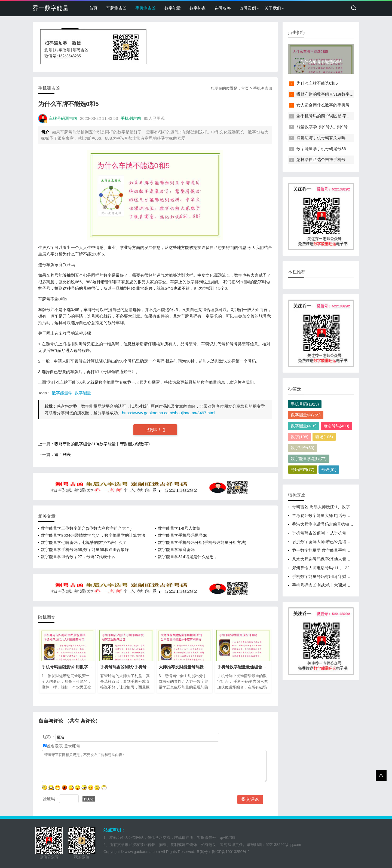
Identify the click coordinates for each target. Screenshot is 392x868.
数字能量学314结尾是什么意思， (188, 557)
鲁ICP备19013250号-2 (231, 852)
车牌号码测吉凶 (63, 118)
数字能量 (173, 8)
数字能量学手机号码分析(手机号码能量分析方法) (202, 542)
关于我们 (273, 8)
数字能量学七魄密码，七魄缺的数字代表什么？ (84, 542)
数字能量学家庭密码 (176, 549)
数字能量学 (62, 393)
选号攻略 (223, 8)
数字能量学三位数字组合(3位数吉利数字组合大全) (86, 528)
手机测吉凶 (146, 8)
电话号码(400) (336, 426)
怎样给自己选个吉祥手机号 (321, 159)
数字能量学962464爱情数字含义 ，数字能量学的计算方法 (93, 535)
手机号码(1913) (305, 404)
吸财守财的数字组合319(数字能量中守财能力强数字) (102, 444)
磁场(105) (324, 437)
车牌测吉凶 (116, 8)
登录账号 (72, 746)
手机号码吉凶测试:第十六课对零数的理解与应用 (336, 585)
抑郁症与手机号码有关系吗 (321, 138)
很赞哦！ (154, 430)
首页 (93, 8)
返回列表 (63, 454)
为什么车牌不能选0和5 (317, 83)
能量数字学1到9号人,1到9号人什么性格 (332, 127)
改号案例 (248, 8)
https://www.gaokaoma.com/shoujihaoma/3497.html (169, 413)
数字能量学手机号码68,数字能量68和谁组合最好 (85, 549)
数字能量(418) (304, 426)
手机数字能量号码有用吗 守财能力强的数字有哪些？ (340, 576)
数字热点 (198, 8)
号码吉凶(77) (303, 469)
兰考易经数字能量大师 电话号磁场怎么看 (329, 515)
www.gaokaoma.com (142, 852)
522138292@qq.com (283, 845)
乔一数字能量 (51, 8)
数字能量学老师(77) (309, 459)
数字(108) (300, 437)
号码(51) (329, 469)
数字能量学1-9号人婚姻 (179, 528)
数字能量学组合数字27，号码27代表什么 (78, 557)
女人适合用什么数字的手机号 (323, 105)
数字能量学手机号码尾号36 (183, 535)
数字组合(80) (303, 448)
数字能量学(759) (306, 415)
